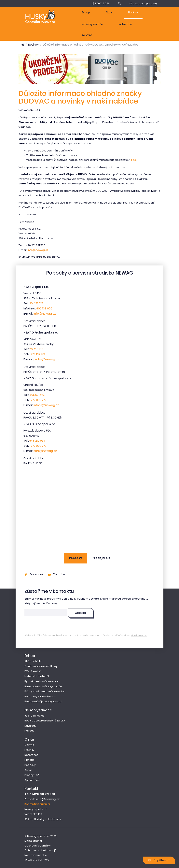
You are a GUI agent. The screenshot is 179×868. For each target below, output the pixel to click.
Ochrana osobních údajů (40, 850)
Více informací (139, 635)
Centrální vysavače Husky (41, 666)
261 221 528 (36, 303)
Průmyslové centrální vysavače (44, 691)
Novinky (133, 12)
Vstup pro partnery (37, 860)
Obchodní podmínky (37, 846)
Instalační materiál (37, 676)
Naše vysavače (92, 24)
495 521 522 (37, 395)
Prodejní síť (101, 558)
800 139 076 (44, 308)
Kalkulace (125, 24)
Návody (29, 731)
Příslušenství (32, 671)
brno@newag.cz (45, 451)
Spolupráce (32, 780)
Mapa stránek (33, 841)
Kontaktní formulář (37, 804)
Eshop (86, 12)
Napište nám (159, 860)
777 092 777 (39, 446)
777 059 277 (39, 400)
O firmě (29, 745)
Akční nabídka (33, 661)
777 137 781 (38, 354)
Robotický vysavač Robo (40, 697)
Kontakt (87, 35)
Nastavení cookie (36, 855)
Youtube (56, 574)
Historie (29, 760)
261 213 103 (36, 349)
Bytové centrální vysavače (41, 681)
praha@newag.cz (46, 359)
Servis (28, 770)
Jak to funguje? (34, 716)
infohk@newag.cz (46, 405)
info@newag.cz (38, 250)
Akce (109, 12)
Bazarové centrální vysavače (43, 686)
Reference (31, 755)
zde (134, 160)
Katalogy (30, 726)
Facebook (34, 574)
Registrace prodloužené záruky (45, 721)
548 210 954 (37, 441)
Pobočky (76, 558)
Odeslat (81, 613)
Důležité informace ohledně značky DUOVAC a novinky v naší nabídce (91, 45)
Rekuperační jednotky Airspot (43, 701)
